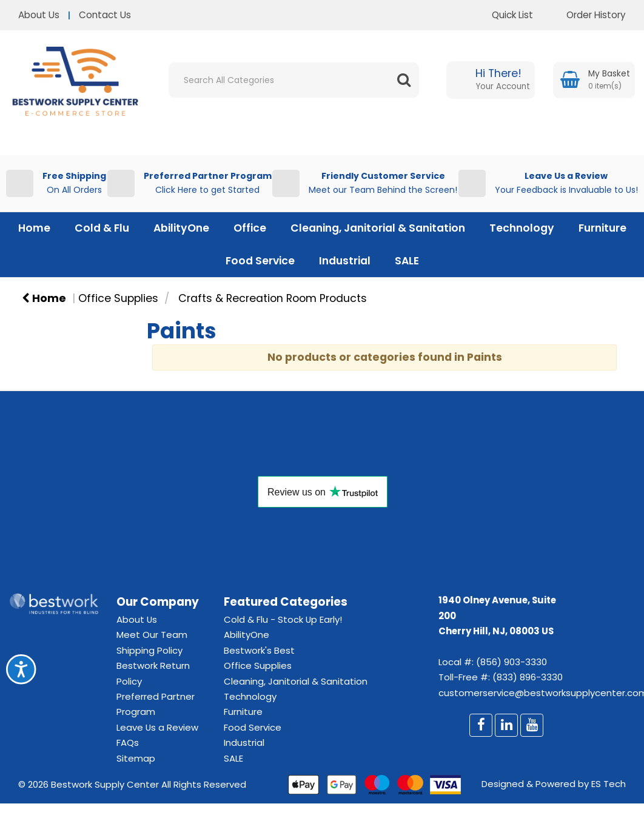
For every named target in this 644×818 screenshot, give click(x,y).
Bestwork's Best (259, 650)
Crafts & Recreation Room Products (273, 298)
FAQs (128, 743)
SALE (407, 261)
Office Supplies (118, 298)
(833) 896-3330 (528, 677)
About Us (39, 15)
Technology (522, 228)
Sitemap (136, 758)
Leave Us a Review (157, 727)
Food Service (260, 261)
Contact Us (105, 15)
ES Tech (609, 784)
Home (34, 228)
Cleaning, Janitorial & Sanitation (378, 228)
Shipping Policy (149, 650)
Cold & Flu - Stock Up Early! (283, 619)
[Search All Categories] (294, 80)
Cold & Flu (102, 228)
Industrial (345, 261)
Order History (587, 15)
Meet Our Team (152, 635)
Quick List (503, 15)
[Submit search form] (404, 80)
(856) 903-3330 (512, 662)
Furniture (602, 228)
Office (250, 228)
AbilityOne (181, 228)
